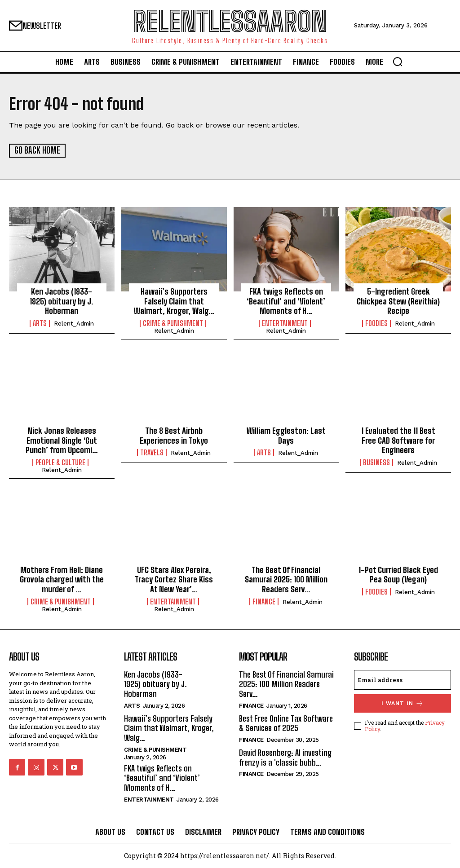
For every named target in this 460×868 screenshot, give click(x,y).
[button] (398, 62)
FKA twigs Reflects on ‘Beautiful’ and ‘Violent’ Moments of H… (286, 301)
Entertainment (285, 323)
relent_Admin (74, 323)
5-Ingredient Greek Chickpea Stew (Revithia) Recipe (398, 301)
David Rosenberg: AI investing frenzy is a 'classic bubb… (285, 757)
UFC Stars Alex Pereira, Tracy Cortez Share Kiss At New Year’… (174, 579)
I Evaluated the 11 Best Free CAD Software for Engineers (398, 440)
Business (376, 462)
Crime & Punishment (173, 323)
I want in (402, 703)
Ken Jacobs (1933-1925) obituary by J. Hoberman (62, 301)
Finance (264, 601)
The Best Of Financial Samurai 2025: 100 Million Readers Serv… (286, 579)
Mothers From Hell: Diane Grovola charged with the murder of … (62, 579)
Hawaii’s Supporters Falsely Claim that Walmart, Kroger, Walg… (174, 301)
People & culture (60, 462)
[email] (402, 679)
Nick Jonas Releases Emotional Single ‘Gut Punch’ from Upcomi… (62, 440)
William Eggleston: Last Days (286, 435)
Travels (152, 452)
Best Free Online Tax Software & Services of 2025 (286, 723)
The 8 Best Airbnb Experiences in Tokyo (174, 435)
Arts (40, 323)
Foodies (376, 323)
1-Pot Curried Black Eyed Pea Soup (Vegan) (398, 574)
